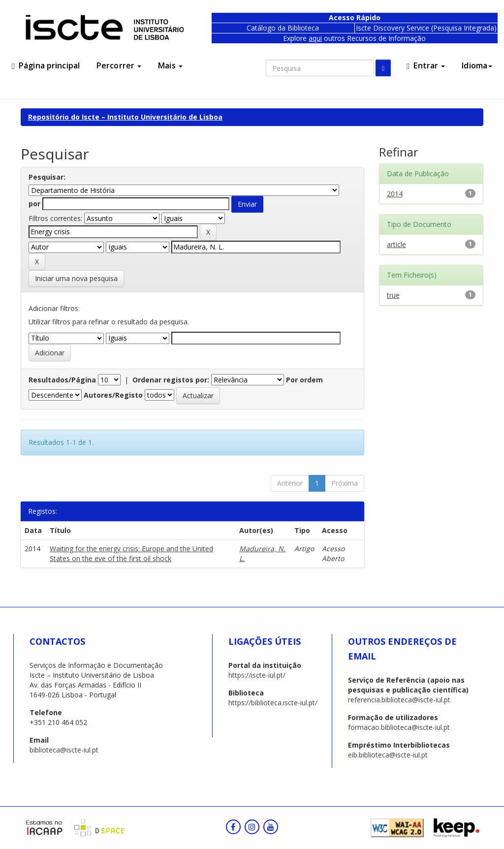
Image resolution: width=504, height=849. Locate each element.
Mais (170, 65)
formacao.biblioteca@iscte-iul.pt (399, 727)
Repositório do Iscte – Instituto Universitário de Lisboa (125, 117)
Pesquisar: (47, 177)
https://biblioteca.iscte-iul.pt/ (273, 703)
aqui (315, 38)
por (34, 204)
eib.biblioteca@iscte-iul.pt (388, 755)
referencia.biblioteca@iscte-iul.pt (399, 700)
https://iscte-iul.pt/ (257, 675)
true (393, 295)
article (396, 244)
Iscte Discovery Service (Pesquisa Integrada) (426, 28)
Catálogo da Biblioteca (283, 28)
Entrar (426, 65)
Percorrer (119, 65)
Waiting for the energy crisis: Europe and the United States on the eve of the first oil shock (131, 553)
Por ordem (304, 380)
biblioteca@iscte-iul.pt (64, 750)
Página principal (46, 65)
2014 (395, 194)
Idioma (477, 65)
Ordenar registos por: (171, 380)
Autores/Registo (113, 395)
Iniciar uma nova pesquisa (76, 278)
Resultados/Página (62, 380)
